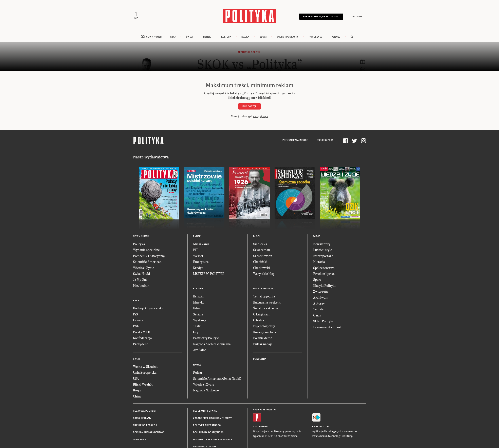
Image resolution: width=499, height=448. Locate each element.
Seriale (198, 314)
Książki (198, 296)
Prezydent (140, 344)
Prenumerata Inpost (295, 140)
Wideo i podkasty (288, 37)
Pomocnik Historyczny (149, 256)
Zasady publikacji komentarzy (212, 418)
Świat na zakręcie (266, 308)
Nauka (245, 37)
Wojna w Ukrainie (146, 366)
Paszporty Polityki (206, 338)
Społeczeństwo (324, 267)
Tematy (318, 309)
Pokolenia (315, 37)
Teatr (197, 326)
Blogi (263, 37)
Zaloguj (357, 17)
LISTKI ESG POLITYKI (209, 273)
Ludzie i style (323, 250)
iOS (255, 427)
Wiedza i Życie (144, 267)
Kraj (173, 37)
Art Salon (200, 349)
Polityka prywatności (207, 425)
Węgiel (198, 256)
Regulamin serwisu (205, 411)
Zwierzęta (320, 291)
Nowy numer (154, 37)
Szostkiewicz (263, 256)
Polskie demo (263, 338)
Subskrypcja (325, 140)
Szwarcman (262, 250)
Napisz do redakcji (145, 425)
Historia (319, 262)
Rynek (207, 37)
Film (196, 308)
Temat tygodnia (264, 296)
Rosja (137, 390)
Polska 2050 (142, 332)
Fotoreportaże (323, 256)
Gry (196, 332)
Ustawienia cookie (205, 447)
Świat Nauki (142, 273)
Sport (317, 279)
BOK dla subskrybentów (149, 432)
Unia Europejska (145, 372)
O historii (260, 320)
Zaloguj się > (260, 116)
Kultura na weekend (267, 302)
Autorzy (319, 303)
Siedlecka (260, 244)
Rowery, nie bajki (265, 332)
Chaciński (260, 262)
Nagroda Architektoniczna (212, 344)
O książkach (262, 314)
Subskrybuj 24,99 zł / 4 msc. (321, 17)
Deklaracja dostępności (209, 432)
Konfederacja (142, 338)
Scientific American (147, 262)
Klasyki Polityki (324, 285)
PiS (135, 314)
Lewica (138, 320)
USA (136, 378)
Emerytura (201, 262)
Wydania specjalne (146, 250)
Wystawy (200, 320)
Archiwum (321, 297)
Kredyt (198, 267)
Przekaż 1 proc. (324, 273)
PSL (136, 326)
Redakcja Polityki (144, 411)
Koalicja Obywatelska (148, 308)
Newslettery (322, 244)
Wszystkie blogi (264, 273)
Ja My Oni (140, 279)
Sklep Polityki (323, 321)
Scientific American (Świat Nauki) (217, 378)
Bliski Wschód (143, 384)
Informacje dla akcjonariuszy (213, 439)
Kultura (226, 37)
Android (264, 427)
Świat (190, 37)
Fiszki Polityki (321, 427)
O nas (317, 315)
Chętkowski (262, 267)
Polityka (139, 244)
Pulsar (198, 372)
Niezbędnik (141, 285)
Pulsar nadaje (263, 344)
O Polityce (140, 439)
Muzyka (199, 302)
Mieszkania (201, 244)
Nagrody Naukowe (206, 390)
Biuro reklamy (142, 418)
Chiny (137, 396)
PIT (196, 250)
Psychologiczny (264, 326)
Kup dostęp (250, 106)
